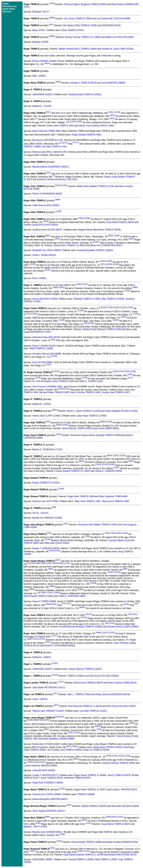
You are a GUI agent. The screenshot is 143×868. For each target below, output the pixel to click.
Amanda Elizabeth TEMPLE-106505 (95, 250)
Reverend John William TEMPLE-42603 (98, 525)
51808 (30, 720)
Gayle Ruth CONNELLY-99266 (47, 783)
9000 (54, 507)
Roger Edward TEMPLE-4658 (86, 135)
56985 (52, 18)
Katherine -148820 (41, 657)
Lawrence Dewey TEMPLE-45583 (119, 763)
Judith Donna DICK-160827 (46, 205)
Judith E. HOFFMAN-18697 (72, 596)
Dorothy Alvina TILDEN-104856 (123, 627)
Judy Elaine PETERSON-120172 (49, 687)
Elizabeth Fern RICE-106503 (46, 250)
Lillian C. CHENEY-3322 (91, 381)
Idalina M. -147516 (41, 404)
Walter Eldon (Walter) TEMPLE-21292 (95, 186)
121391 (47, 270)
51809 (36, 720)
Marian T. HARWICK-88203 (46, 548)
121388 (102, 261)
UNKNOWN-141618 (42, 94)
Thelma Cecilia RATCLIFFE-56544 (41, 225)
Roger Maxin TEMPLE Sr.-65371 (90, 790)
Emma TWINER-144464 (44, 61)
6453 (57, 717)
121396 (80, 311)
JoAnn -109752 (40, 699)
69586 (103, 422)
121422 (120, 817)
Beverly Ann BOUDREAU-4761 (48, 140)
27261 (49, 533)
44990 (98, 633)
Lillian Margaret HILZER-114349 (121, 411)
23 (36, 118)
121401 (116, 456)
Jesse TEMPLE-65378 (52, 778)
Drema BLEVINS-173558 (45, 299)
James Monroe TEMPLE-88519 (77, 428)
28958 (58, 200)
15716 (64, 143)
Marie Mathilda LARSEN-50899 (59, 739)
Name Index (9, 9)
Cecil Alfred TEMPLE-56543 (120, 222)
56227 (50, 563)
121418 (77, 733)
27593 (107, 533)
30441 (123, 317)
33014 (111, 112)
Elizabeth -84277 (41, 12)
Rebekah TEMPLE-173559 (87, 299)
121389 (109, 261)
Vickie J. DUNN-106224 (44, 255)
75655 (99, 730)
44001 (38, 563)
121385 (58, 211)
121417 (61, 682)
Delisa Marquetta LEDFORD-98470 (50, 799)
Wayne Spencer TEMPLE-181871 (85, 669)
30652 (48, 236)
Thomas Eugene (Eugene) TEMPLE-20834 (85, 4)
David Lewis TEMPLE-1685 (60, 126)
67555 (115, 756)
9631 (51, 25)
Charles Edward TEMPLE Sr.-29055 (72, 471)
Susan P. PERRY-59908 (44, 601)
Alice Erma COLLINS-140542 (104, 676)
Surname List (9, 6)
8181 (105, 307)
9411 (55, 694)
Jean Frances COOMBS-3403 (47, 387)
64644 (61, 563)
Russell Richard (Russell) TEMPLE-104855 (81, 627)
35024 (47, 63)
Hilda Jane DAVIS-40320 (57, 543)
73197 (49, 365)
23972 (56, 705)
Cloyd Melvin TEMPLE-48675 (116, 824)
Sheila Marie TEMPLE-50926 (108, 747)
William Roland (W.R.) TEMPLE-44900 (78, 49)
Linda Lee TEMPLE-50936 (96, 750)
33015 (112, 118)
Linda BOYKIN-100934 (44, 770)
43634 (55, 410)
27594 (113, 533)
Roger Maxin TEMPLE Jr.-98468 (90, 775)
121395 (130, 307)
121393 (116, 307)
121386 (87, 218)
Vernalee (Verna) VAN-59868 (47, 354)
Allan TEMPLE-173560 (113, 299)
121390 (32, 264)
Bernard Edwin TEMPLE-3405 (54, 392)
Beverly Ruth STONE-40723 (122, 855)
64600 (55, 563)
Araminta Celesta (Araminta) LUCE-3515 (57, 179)
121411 (134, 614)
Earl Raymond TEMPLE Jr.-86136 (85, 706)
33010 (48, 112)
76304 (81, 218)
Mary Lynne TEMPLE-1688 (115, 501)
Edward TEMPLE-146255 (94, 806)
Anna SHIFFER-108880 (113, 83)
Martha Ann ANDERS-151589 (47, 518)
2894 (33, 563)
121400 (65, 425)
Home (5, 4)
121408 (117, 572)
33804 (47, 817)
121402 (122, 456)
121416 (55, 675)
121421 (42, 762)
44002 (44, 563)
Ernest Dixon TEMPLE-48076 (88, 683)
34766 (52, 551)
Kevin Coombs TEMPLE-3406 (85, 392)
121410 (88, 614)
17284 (110, 307)
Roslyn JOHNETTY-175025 (46, 483)
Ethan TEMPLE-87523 (72, 30)
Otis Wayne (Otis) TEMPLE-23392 (80, 25)
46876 (109, 456)
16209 (76, 759)
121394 (123, 307)
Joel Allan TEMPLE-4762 (54, 147)
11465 (52, 3)
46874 (131, 461)
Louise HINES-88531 (108, 428)
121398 (132, 371)
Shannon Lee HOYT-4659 (45, 501)
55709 (59, 841)
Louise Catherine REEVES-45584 (40, 766)
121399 (109, 422)
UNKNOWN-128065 (42, 859)
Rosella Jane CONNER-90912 (47, 832)
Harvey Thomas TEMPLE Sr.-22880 (83, 37)
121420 (127, 756)
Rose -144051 (39, 278)
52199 (62, 789)
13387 (58, 560)
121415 (55, 663)
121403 (105, 464)
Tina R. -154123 (40, 513)
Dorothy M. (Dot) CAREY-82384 (118, 49)
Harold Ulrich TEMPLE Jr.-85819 (70, 245)
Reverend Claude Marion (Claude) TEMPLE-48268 (96, 435)
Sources (7, 12)
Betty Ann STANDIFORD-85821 (107, 245)
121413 (105, 633)
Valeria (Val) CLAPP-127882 (46, 416)
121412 (112, 623)
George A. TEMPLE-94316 (83, 83)
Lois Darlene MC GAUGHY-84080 (113, 19)
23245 (47, 422)
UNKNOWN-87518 (111, 25)
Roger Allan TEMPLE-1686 (81, 496)
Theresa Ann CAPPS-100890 (47, 794)
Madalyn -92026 (40, 42)
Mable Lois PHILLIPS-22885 (119, 37)
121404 (111, 464)
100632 (52, 36)
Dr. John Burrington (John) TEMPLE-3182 (53, 381)
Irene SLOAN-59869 (42, 362)
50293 (58, 185)
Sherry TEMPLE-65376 (119, 775)
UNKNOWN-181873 (42, 669)
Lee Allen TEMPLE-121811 (93, 711)
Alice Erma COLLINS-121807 (121, 706)
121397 (34, 314)
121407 (67, 563)
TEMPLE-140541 (76, 676)
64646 (82, 607)
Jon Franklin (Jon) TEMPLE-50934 (65, 750)
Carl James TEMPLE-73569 (78, 19)
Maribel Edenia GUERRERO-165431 (51, 167)
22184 (115, 371)
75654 (41, 720)
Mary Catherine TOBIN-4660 (46, 131)
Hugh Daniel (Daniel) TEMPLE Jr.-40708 (83, 855)
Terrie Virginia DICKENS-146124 (48, 811)
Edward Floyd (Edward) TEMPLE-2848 (102, 329)
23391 (66, 524)
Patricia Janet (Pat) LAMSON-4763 (50, 152)
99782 (47, 720)
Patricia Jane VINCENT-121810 (48, 711)
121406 (125, 533)
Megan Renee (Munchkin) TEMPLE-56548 (100, 230)
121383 (79, 122)
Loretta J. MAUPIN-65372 (45, 775)
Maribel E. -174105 (42, 106)
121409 (80, 589)
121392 (85, 284)
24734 (57, 371)
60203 (114, 817)
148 (101, 307)
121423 (88, 823)
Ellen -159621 (39, 76)
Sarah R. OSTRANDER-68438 (59, 646)
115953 (32, 851)
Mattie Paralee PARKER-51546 (122, 842)
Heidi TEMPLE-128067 (106, 859)
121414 (111, 633)
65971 (62, 717)
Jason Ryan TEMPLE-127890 (92, 416)
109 (74, 122)
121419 (121, 756)
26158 (58, 82)
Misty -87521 (39, 30)
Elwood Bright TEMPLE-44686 (86, 842)
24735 (126, 371)
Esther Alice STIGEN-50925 (46, 744)
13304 (52, 848)
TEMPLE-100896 (86, 794)
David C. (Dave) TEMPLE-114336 (84, 411)
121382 (117, 112)
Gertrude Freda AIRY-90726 (46, 337)
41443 (118, 533)
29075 (69, 805)
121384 (64, 185)
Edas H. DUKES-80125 (44, 346)
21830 (58, 434)
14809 (78, 284)
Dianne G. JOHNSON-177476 (47, 449)
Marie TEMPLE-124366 (41, 348)
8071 (103, 264)
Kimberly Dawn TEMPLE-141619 (85, 94)
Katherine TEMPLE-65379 (77, 778)
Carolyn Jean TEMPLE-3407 (116, 392)
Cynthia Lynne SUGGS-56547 (47, 230)
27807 (71, 733)
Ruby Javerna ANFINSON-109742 (113, 694)
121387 (117, 236)
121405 (61, 489)
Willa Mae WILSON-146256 (125, 806)
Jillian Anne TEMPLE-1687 (88, 501)
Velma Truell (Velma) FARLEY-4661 (96, 126)
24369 (108, 817)
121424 (87, 851)
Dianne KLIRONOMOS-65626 (47, 194)
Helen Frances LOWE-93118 (122, 683)
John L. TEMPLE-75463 (79, 694)
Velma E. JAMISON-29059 (109, 471)
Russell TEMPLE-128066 (81, 859)
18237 (48, 173)
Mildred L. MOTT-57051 (35, 827)
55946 (109, 756)
